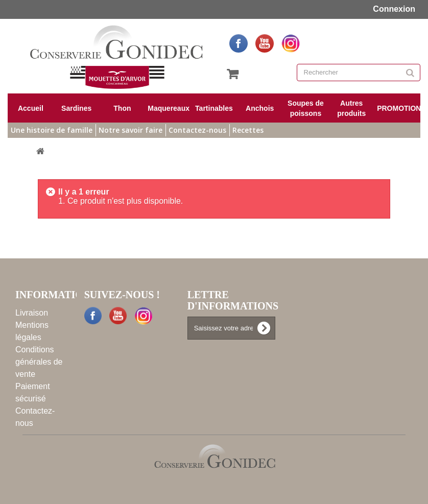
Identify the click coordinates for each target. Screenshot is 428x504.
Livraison (32, 313)
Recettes (248, 130)
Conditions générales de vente (39, 362)
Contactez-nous (197, 130)
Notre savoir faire (130, 130)
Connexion (393, 9)
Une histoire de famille (52, 130)
